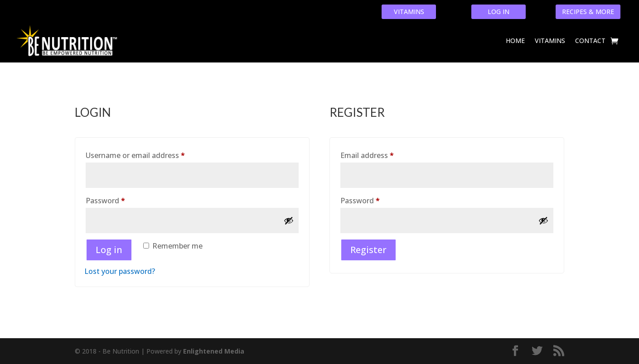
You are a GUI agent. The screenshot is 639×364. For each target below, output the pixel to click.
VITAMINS (409, 12)
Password (121, 199)
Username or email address (151, 154)
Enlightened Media (214, 351)
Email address (382, 154)
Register (368, 250)
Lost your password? (120, 271)
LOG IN (499, 12)
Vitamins (550, 41)
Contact (590, 41)
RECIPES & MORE (588, 12)
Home (515, 41)
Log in (109, 250)
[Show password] (289, 220)
